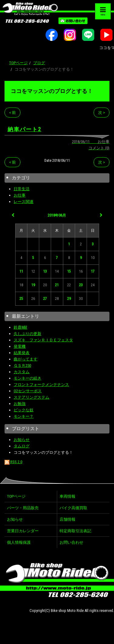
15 (69, 271)
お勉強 (20, 404)
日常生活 (22, 189)
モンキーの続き (28, 378)
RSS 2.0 (13, 462)
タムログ (22, 446)
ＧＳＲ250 (22, 365)
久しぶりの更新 (28, 334)
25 (21, 299)
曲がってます (26, 359)
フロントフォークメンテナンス (41, 385)
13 (45, 271)
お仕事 (20, 195)
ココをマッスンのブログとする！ (52, 91)
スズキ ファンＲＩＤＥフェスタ (43, 340)
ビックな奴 (24, 410)
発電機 (20, 346)
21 (57, 285)
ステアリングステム (31, 397)
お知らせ (22, 440)
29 (69, 299)
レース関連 (24, 202)
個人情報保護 (19, 542)
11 (21, 271)
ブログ (39, 63)
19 (33, 285)
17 (93, 271)
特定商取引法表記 (75, 531)
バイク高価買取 (73, 508)
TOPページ (18, 63)
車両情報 (67, 496)
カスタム (22, 372)
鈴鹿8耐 (21, 327)
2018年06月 (57, 215)
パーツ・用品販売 (23, 508)
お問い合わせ (71, 542)
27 (45, 299)
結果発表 (22, 353)
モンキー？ (24, 416)
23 (81, 285)
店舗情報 (67, 519)
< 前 (12, 113)
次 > (102, 113)
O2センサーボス (28, 391)
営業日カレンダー (23, 531)
